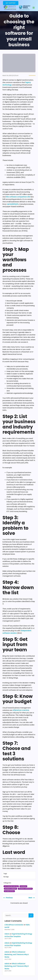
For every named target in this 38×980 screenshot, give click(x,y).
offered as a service (21, 710)
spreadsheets (13, 204)
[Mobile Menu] (34, 8)
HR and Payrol (9, 891)
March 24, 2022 (7, 75)
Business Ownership (25, 889)
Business (23, 886)
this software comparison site (18, 197)
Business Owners (10, 889)
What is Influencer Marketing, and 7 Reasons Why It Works (17, 954)
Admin (7, 934)
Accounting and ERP (11, 886)
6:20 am (16, 75)
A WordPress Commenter (14, 925)
